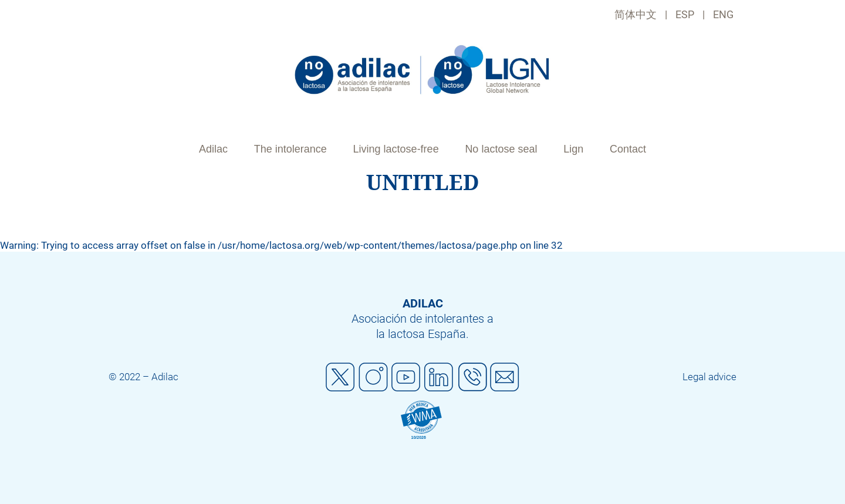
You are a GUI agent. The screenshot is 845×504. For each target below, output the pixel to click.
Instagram (373, 377)
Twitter (340, 377)
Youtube (406, 377)
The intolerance (290, 149)
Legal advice (709, 377)
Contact (628, 149)
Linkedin (439, 377)
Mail (505, 377)
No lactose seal (501, 149)
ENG (723, 14)
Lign (573, 149)
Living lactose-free (396, 149)
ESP (685, 14)
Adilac (213, 149)
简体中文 (636, 14)
